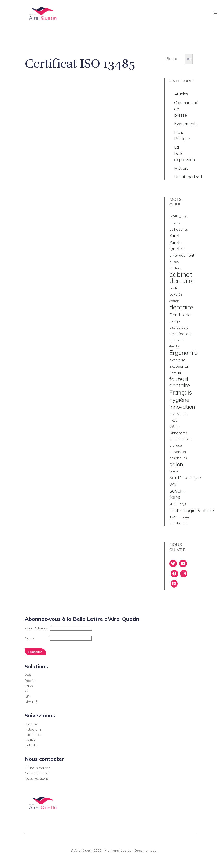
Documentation (146, 851)
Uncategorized (188, 177)
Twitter (30, 740)
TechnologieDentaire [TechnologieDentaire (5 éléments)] (192, 510)
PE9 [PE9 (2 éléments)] (172, 439)
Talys (29, 686)
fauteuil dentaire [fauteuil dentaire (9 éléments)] (180, 382)
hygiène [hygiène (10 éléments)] (179, 400)
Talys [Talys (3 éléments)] (182, 504)
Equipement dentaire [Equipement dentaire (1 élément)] (176, 343)
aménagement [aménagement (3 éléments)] (182, 255)
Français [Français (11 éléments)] (181, 392)
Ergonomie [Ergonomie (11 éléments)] (183, 353)
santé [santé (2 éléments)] (174, 471)
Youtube (31, 724)
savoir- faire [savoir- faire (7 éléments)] (177, 494)
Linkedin (31, 745)
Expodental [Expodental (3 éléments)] (179, 366)
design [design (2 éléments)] (175, 321)
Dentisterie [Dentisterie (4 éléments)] (180, 315)
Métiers (181, 168)
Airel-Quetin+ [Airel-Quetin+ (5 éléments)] (178, 245)
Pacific (30, 681)
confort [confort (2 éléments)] (175, 288)
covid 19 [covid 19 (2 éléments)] (176, 294)
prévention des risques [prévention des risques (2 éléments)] (178, 455)
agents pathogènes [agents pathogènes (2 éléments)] (179, 226)
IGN (27, 696)
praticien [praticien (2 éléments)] (184, 439)
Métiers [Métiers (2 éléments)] (175, 427)
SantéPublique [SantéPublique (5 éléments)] (185, 478)
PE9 (28, 675)
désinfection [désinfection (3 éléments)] (180, 334)
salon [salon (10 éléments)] (176, 464)
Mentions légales (118, 851)
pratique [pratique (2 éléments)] (176, 445)
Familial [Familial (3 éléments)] (176, 373)
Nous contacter (37, 773)
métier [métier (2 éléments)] (174, 420)
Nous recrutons (37, 778)
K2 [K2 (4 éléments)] (172, 414)
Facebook (33, 735)
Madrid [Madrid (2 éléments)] (182, 414)
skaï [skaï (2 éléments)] (172, 504)
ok (189, 59)
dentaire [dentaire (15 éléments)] (181, 307)
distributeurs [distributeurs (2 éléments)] (179, 327)
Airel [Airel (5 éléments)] (174, 236)
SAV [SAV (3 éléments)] (173, 484)
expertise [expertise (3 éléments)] (177, 360)
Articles (181, 94)
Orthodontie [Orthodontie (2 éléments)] (179, 433)
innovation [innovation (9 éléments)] (182, 407)
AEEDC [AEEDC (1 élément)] (183, 217)
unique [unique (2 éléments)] (184, 517)
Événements (186, 124)
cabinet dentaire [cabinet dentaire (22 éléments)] (182, 277)
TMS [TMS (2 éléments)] (173, 517)
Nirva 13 (31, 702)
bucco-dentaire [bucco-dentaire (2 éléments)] (176, 265)
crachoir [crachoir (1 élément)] (174, 301)
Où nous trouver (37, 768)
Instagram (33, 729)
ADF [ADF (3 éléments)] (173, 216)
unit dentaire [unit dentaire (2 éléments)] (179, 523)
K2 (27, 691)
